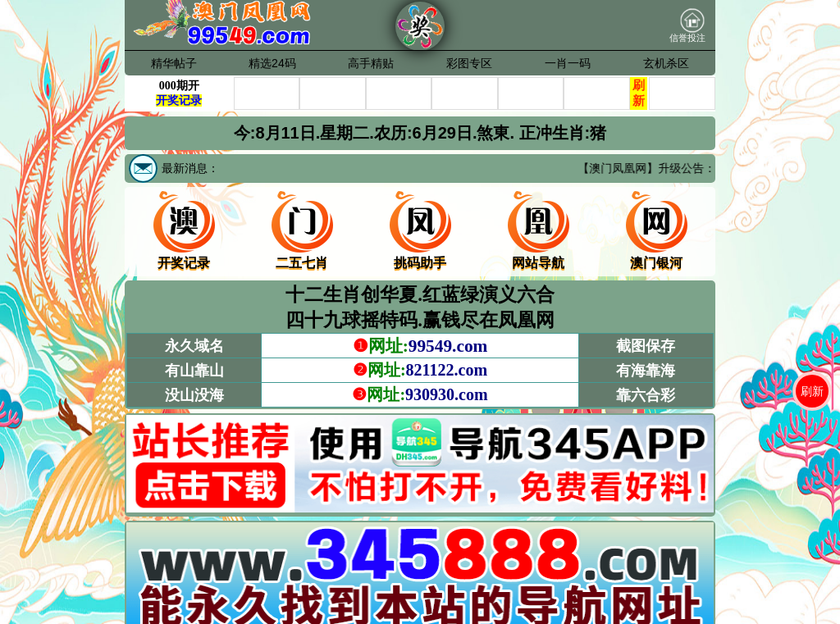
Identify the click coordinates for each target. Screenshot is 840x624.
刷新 (812, 391)
